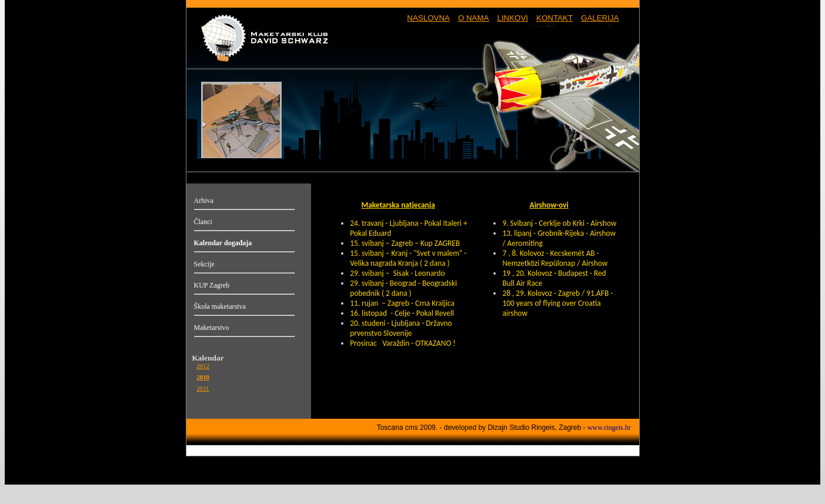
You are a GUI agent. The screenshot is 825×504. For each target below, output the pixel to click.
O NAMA (474, 18)
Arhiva (204, 201)
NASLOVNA (428, 18)
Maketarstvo (212, 328)
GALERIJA (600, 18)
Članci (203, 222)
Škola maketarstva (220, 306)
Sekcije (204, 264)
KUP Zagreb (212, 285)
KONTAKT (555, 18)
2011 (203, 388)
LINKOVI (512, 18)
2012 (203, 366)
